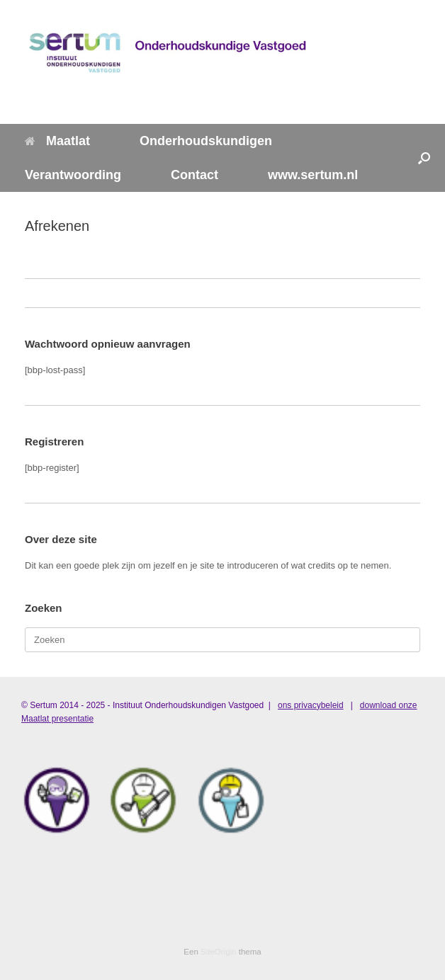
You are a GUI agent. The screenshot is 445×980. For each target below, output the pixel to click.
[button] (424, 158)
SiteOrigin (219, 952)
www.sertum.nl (313, 175)
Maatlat (57, 141)
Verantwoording (73, 175)
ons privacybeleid (311, 705)
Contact (195, 175)
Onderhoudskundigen (206, 141)
